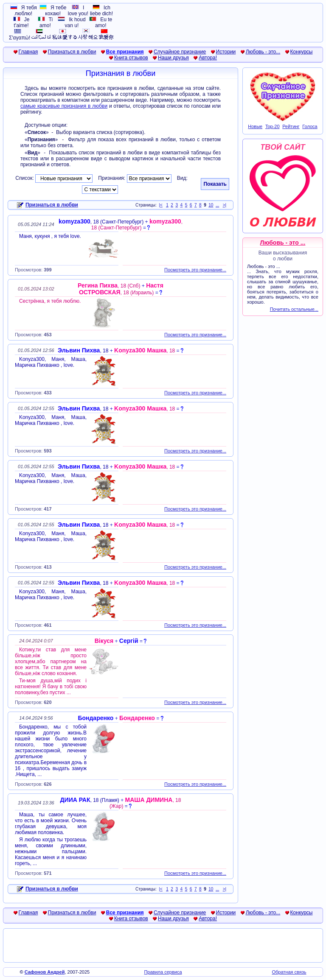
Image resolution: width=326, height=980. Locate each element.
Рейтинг (291, 126)
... (217, 205)
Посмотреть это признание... (195, 270)
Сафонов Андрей (45, 972)
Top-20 (273, 126)
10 (211, 205)
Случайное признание (180, 52)
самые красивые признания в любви (64, 106)
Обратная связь (289, 972)
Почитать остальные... (294, 309)
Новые (255, 126)
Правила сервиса (163, 972)
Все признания (125, 52)
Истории (226, 52)
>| (225, 205)
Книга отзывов (131, 58)
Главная (28, 52)
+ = (121, 225)
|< (160, 205)
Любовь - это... (263, 52)
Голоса (310, 126)
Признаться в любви (72, 52)
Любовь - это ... (283, 243)
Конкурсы (302, 52)
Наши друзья (173, 58)
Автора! (208, 58)
